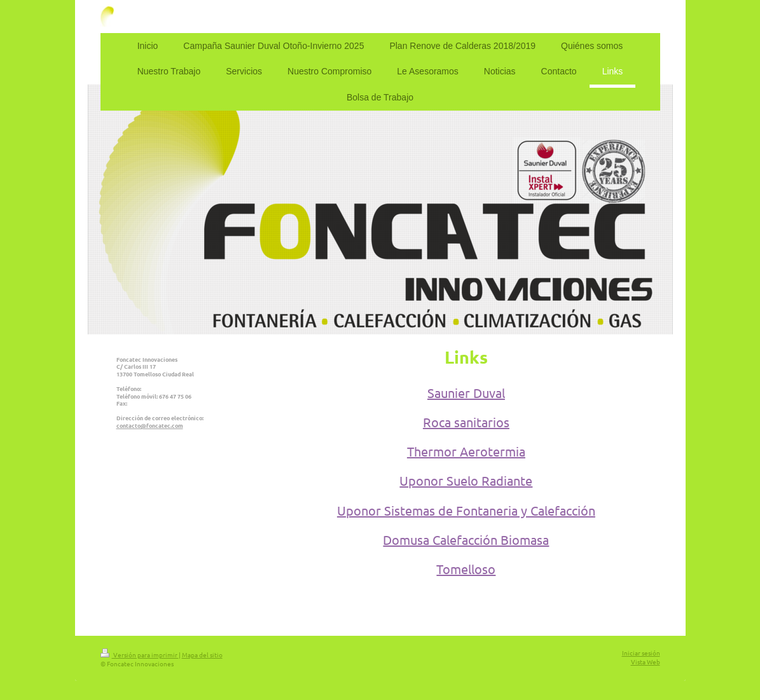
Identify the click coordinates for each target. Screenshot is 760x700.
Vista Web (646, 662)
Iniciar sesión (641, 653)
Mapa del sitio (202, 655)
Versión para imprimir (140, 655)
